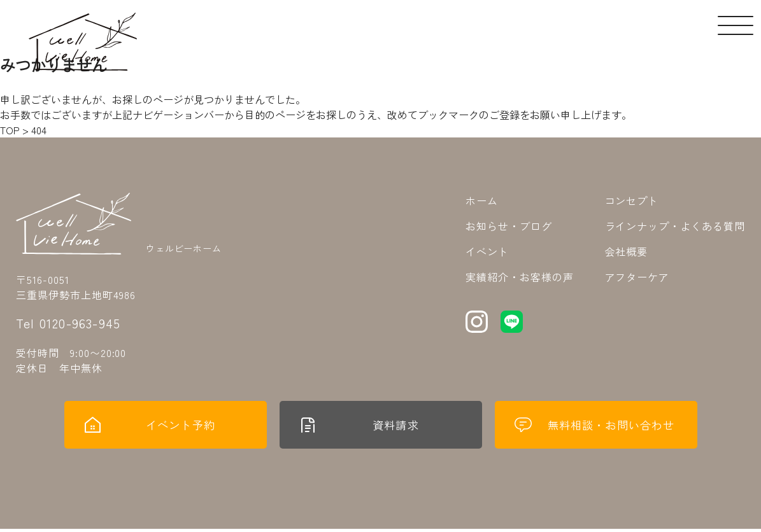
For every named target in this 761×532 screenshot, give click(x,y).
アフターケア (637, 277)
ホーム (482, 200)
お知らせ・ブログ (509, 226)
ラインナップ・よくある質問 (675, 226)
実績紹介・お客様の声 (520, 277)
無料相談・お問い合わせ (596, 426)
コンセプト (632, 200)
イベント (487, 251)
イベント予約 (150, 426)
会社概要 (627, 251)
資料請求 (359, 426)
